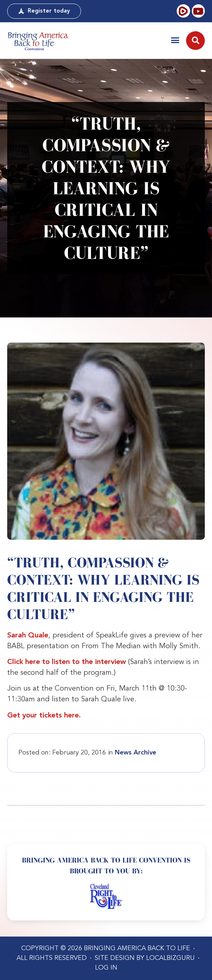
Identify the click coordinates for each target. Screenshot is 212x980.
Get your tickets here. (44, 716)
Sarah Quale (28, 636)
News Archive (136, 753)
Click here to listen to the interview (67, 662)
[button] (175, 40)
